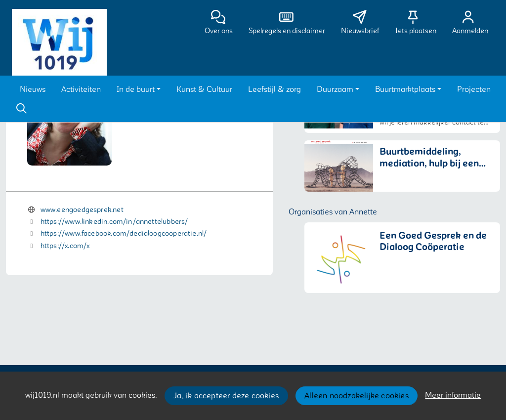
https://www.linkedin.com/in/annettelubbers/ (114, 222)
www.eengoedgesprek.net (82, 210)
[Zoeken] (21, 109)
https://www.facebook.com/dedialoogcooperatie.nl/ (124, 233)
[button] (33, 89)
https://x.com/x (65, 246)
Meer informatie (453, 395)
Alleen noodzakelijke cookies (357, 396)
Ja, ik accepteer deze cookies (226, 396)
